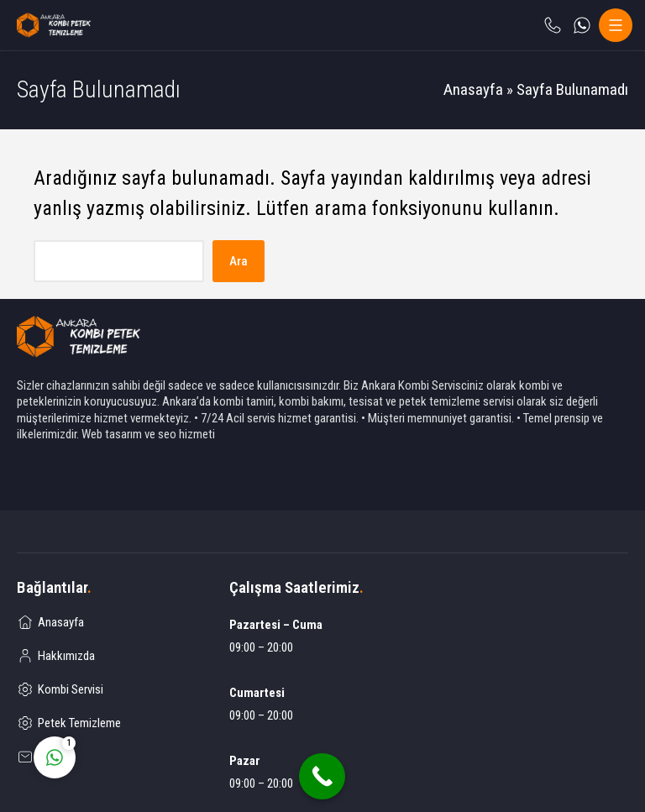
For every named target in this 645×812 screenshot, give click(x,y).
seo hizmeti (186, 434)
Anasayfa (473, 89)
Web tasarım (112, 434)
